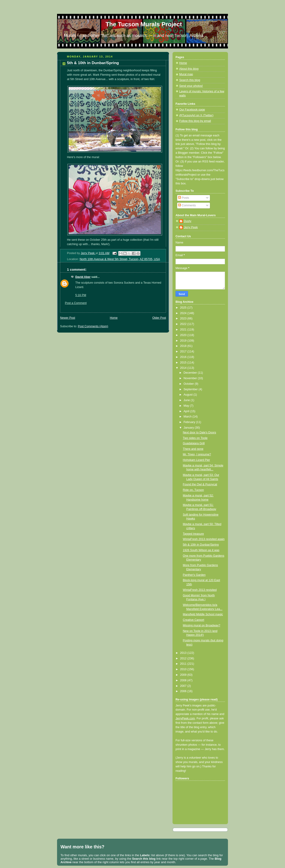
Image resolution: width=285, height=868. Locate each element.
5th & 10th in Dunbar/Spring (201, 545)
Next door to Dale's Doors (200, 432)
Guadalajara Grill (194, 443)
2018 (184, 346)
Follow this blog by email (195, 121)
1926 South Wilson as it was (201, 550)
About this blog (189, 69)
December (191, 373)
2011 (184, 664)
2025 (184, 308)
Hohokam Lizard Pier (197, 460)
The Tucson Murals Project (144, 24)
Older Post (159, 318)
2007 (184, 686)
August (189, 395)
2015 (184, 363)
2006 (184, 691)
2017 (184, 351)
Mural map (186, 74)
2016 (184, 357)
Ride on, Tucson (193, 490)
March (188, 417)
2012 (184, 658)
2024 (184, 313)
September (191, 389)
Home (114, 318)
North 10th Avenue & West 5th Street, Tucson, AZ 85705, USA (120, 259)
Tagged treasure (193, 534)
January (189, 428)
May (187, 406)
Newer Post (68, 318)
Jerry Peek (191, 227)
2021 (184, 330)
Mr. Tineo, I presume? (197, 454)
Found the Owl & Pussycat (200, 484)
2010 (184, 669)
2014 (184, 368)
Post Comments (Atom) (93, 326)
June (187, 400)
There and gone (193, 449)
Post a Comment (76, 303)
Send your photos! (191, 86)
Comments (187, 205)
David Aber (83, 277)
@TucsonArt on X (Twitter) (196, 115)
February (190, 422)
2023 (184, 318)
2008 (184, 680)
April (187, 411)
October (189, 384)
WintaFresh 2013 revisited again (204, 539)
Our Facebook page (192, 110)
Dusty (188, 221)
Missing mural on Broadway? (202, 625)
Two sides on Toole (195, 438)
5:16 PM (81, 295)
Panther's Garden (194, 575)
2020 (184, 335)
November (191, 378)
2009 (184, 675)
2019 (184, 341)
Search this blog (190, 80)
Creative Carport (194, 620)
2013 (184, 653)
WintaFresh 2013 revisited (200, 590)
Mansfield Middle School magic (203, 614)
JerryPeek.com (185, 718)
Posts (183, 198)
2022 (184, 324)
